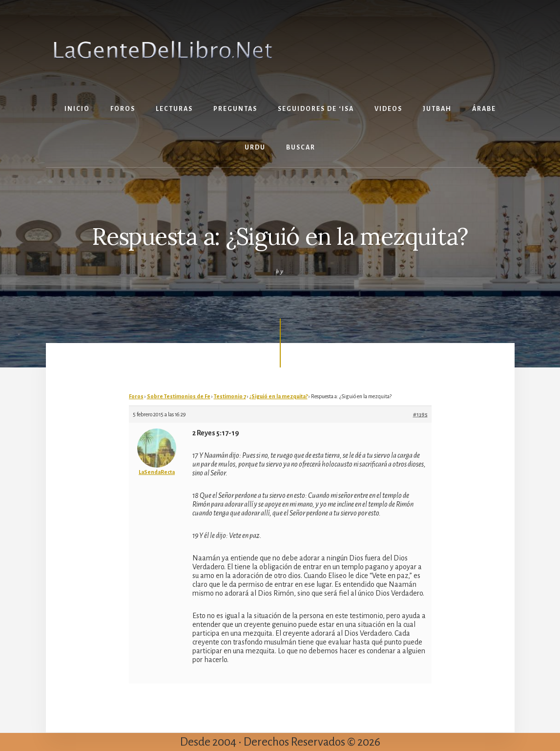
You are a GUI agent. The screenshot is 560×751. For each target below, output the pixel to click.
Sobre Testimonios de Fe (179, 396)
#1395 (420, 414)
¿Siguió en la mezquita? (279, 396)
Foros (136, 396)
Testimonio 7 (230, 396)
